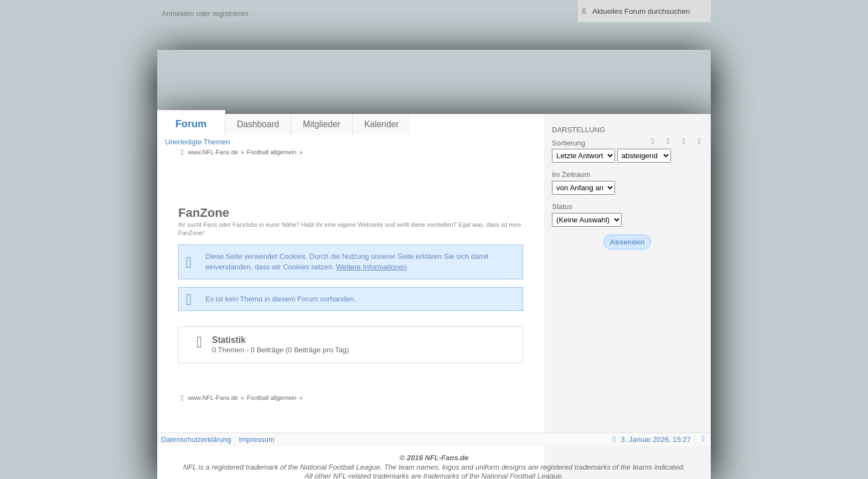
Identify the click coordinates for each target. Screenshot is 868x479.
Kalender (381, 124)
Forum (191, 124)
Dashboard (258, 124)
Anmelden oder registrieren (205, 14)
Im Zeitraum (571, 175)
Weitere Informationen (371, 267)
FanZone (204, 213)
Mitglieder (322, 124)
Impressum (256, 439)
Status (562, 207)
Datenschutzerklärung (196, 439)
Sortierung (569, 143)
